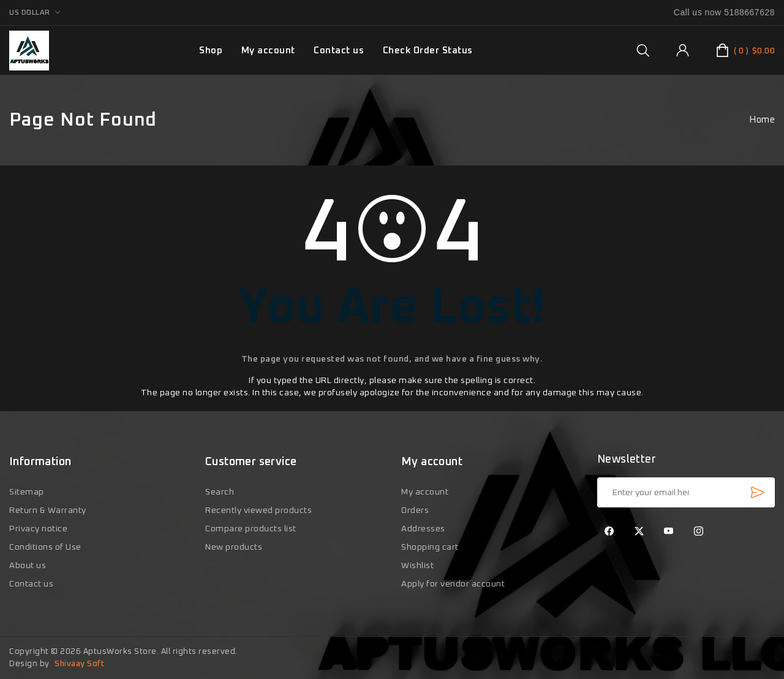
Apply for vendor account (453, 584)
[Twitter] (639, 532)
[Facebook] (609, 532)
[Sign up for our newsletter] (686, 492)
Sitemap (27, 492)
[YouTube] (669, 532)
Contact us (339, 51)
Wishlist (417, 566)
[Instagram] (699, 532)
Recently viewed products (258, 510)
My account (268, 51)
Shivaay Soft (79, 664)
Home (762, 120)
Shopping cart (430, 547)
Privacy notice (38, 529)
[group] (643, 50)
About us (28, 566)
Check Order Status (428, 51)
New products (234, 547)
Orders (415, 510)
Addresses (423, 529)
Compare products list (251, 529)
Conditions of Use (45, 547)
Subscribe (757, 492)
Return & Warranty (48, 510)
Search (220, 492)
